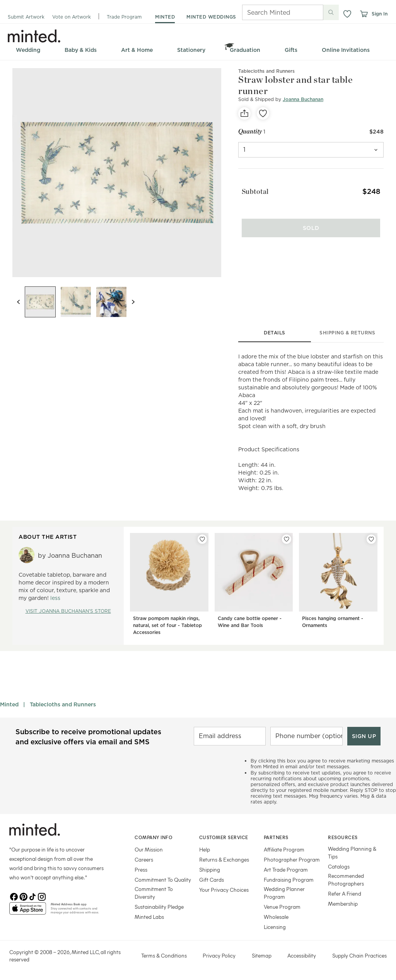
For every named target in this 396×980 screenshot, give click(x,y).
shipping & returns (347, 333)
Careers (144, 859)
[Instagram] (42, 896)
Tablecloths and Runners (63, 704)
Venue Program (282, 907)
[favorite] (263, 113)
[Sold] (311, 221)
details (275, 333)
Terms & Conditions (164, 955)
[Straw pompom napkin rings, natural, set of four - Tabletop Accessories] (169, 586)
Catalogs (339, 866)
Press (141, 869)
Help (205, 849)
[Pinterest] (23, 896)
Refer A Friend (345, 893)
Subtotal (252, 189)
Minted (9, 704)
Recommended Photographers (346, 880)
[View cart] (364, 14)
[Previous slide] (19, 302)
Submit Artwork (26, 17)
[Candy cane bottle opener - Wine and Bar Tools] (254, 586)
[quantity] (311, 150)
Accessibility (302, 955)
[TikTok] (32, 896)
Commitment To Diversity (154, 893)
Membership (343, 904)
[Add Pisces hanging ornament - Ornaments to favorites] (371, 539)
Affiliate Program (284, 849)
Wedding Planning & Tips (352, 852)
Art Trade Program (286, 869)
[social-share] (244, 113)
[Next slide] (133, 302)
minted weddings (211, 17)
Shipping (210, 869)
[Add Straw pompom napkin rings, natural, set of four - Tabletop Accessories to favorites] (202, 539)
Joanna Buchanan (303, 99)
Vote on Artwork (72, 17)
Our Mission (149, 849)
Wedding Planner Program (284, 893)
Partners (276, 837)
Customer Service (224, 837)
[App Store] (28, 911)
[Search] (272, 12)
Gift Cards (212, 880)
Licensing (275, 927)
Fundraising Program (289, 880)
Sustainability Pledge (159, 907)
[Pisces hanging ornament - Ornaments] (338, 586)
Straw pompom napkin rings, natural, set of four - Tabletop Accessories (167, 625)
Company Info (154, 837)
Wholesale (276, 917)
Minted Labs (149, 917)
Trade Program (124, 17)
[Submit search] (331, 12)
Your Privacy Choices (224, 890)
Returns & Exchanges (224, 859)
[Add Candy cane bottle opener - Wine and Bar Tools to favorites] (287, 539)
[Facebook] (14, 896)
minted (165, 17)
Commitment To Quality (163, 880)
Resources (343, 837)
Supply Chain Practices (359, 955)
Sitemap (262, 955)
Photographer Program (292, 859)
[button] (347, 14)
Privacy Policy (219, 955)
